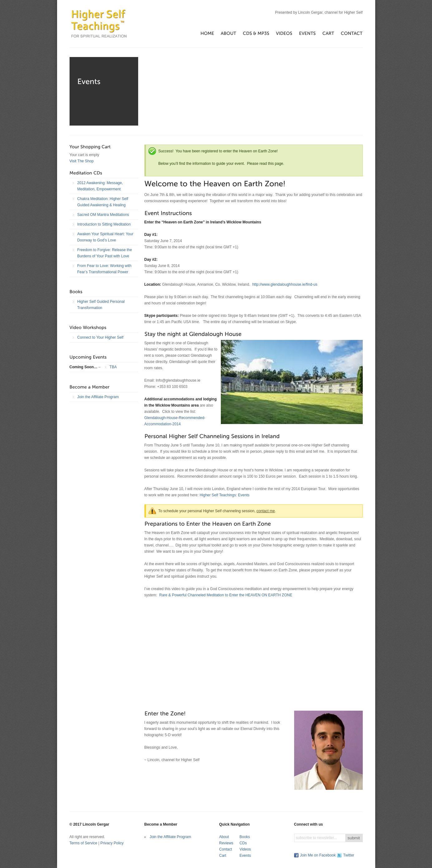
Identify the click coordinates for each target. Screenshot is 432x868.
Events (245, 856)
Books (245, 837)
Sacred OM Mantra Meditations (103, 215)
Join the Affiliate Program (98, 397)
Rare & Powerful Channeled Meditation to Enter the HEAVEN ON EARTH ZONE (226, 595)
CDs (243, 843)
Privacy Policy (112, 843)
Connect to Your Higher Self (100, 337)
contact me (266, 511)
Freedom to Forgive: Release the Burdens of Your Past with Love (105, 253)
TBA (113, 367)
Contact (226, 849)
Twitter (349, 855)
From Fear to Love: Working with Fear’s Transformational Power (104, 269)
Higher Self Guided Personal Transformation (101, 305)
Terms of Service (83, 843)
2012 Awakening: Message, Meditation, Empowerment (100, 186)
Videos (245, 849)
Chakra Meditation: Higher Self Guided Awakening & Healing (103, 202)
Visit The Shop (82, 161)
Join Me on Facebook (318, 855)
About (224, 837)
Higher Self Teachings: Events (225, 495)
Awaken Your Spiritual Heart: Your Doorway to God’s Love (105, 237)
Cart (223, 856)
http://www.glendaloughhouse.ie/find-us (285, 284)
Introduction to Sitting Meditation (104, 224)
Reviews (226, 843)
